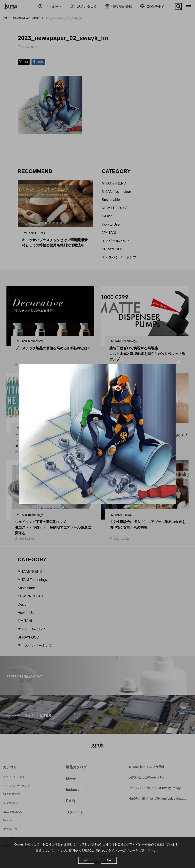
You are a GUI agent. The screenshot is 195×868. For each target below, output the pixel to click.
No (109, 860)
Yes (86, 860)
